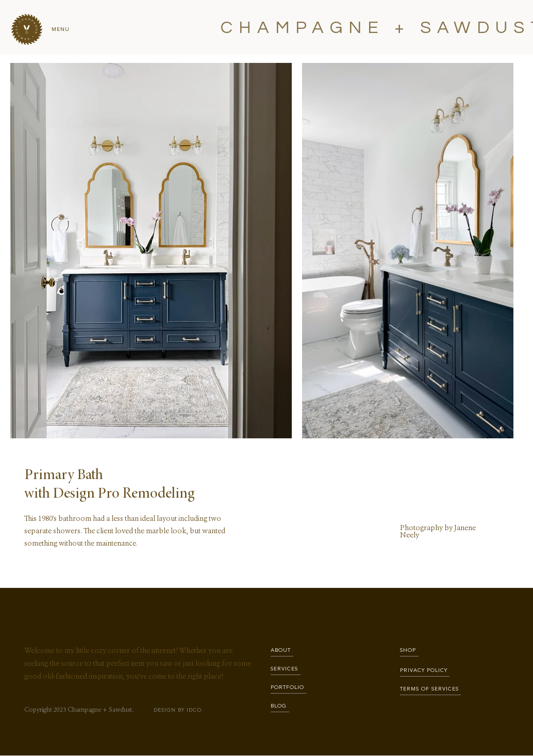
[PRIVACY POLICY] (425, 671)
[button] (27, 29)
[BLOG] (280, 706)
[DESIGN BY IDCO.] (180, 710)
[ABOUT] (282, 651)
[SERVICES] (286, 669)
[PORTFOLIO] (288, 688)
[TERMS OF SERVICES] (430, 689)
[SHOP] (409, 651)
